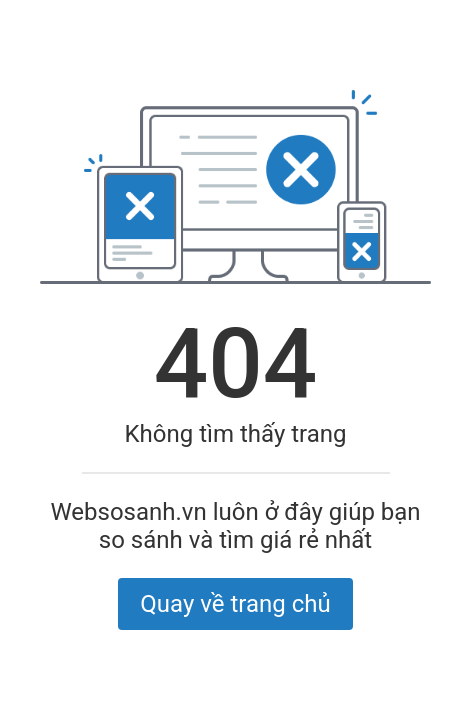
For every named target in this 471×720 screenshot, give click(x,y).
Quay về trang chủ (235, 604)
